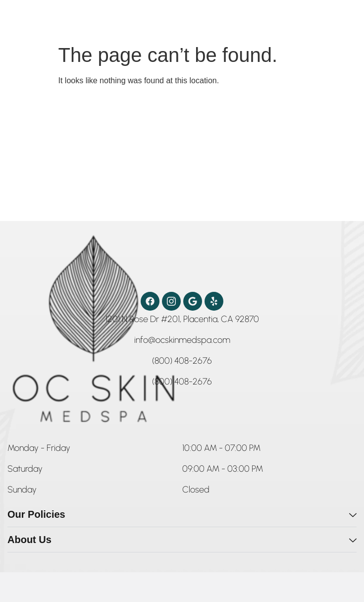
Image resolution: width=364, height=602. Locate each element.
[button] (39, 450)
